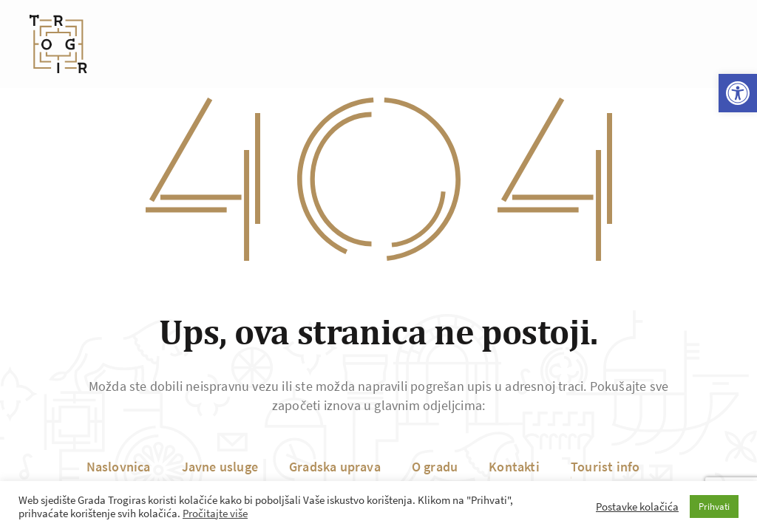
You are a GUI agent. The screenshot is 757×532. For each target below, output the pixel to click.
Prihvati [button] (714, 507)
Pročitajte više (215, 514)
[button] (738, 93)
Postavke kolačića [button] (637, 507)
